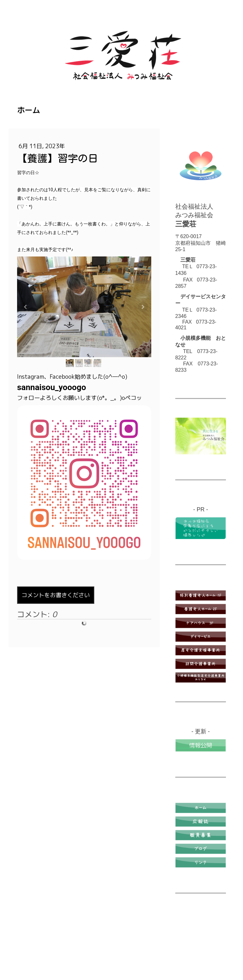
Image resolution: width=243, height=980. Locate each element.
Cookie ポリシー (97, 946)
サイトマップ (30, 953)
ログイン (217, 960)
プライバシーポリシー (53, 946)
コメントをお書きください (56, 595)
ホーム (28, 110)
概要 (22, 946)
